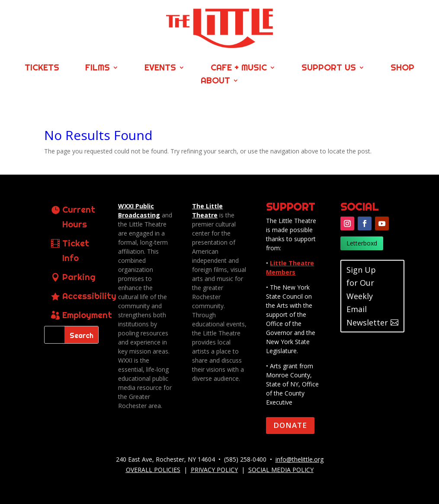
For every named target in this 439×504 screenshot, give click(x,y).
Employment (87, 315)
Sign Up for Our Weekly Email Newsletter (367, 296)
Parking (79, 277)
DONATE (290, 425)
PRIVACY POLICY (214, 470)
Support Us (329, 69)
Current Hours (79, 217)
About (215, 81)
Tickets (42, 69)
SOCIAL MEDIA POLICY (281, 470)
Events (160, 69)
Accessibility (89, 296)
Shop (402, 69)
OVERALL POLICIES (153, 470)
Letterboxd (362, 243)
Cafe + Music (239, 69)
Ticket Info (76, 250)
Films (98, 69)
